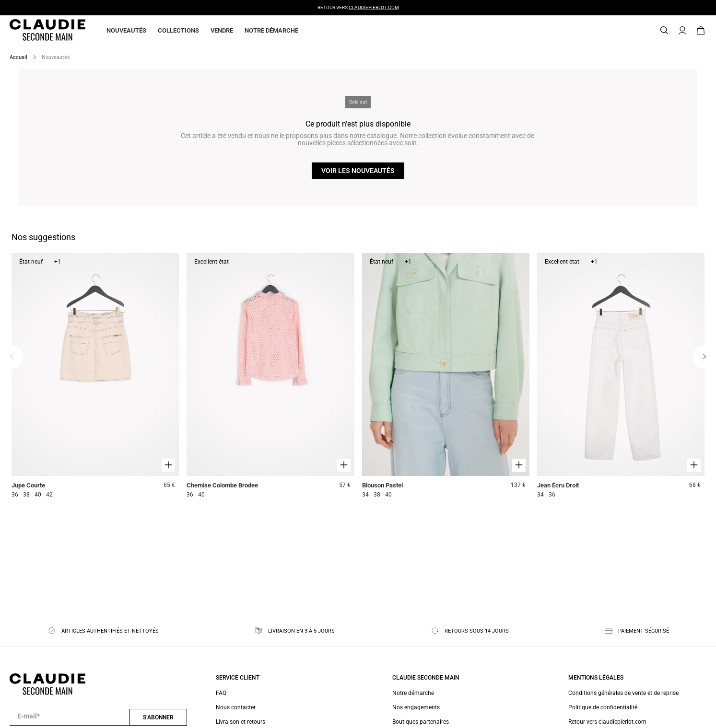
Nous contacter (236, 707)
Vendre (222, 30)
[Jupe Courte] (95, 377)
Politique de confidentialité (603, 707)
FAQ (221, 693)
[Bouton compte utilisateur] (682, 31)
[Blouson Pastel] (446, 377)
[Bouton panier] (701, 31)
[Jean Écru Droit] (621, 377)
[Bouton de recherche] (664, 31)
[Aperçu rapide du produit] (168, 465)
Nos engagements (416, 707)
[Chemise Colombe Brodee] (270, 377)
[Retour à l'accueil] (36, 31)
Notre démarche (271, 30)
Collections (178, 30)
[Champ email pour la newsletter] (70, 716)
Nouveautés (126, 30)
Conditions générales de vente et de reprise (623, 693)
